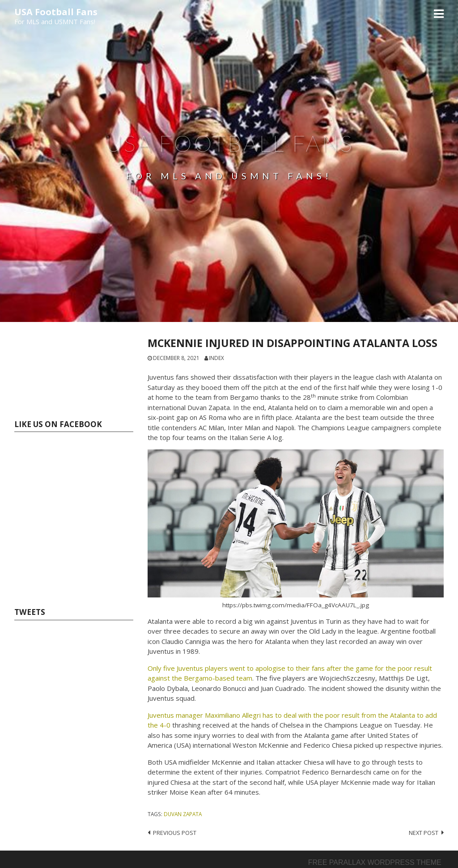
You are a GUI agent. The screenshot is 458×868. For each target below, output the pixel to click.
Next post (424, 833)
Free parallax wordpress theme (375, 862)
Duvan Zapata (183, 814)
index (216, 358)
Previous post (175, 833)
